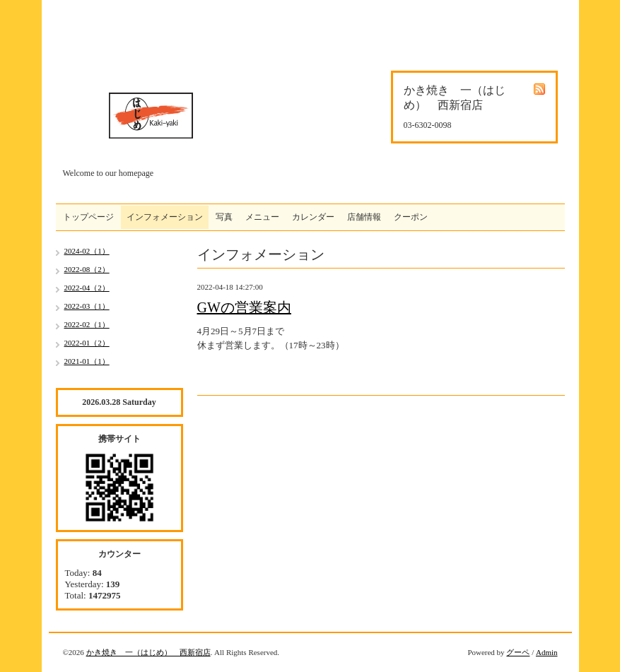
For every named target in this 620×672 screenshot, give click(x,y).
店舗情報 (364, 217)
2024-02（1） (87, 251)
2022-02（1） (87, 324)
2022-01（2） (87, 343)
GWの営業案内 (244, 307)
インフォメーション (165, 217)
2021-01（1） (87, 361)
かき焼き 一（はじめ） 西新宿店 (148, 652)
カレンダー (313, 217)
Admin (547, 652)
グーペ (518, 652)
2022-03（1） (87, 306)
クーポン (411, 217)
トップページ (88, 217)
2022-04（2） (87, 288)
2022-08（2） (87, 269)
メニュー (262, 217)
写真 (224, 217)
